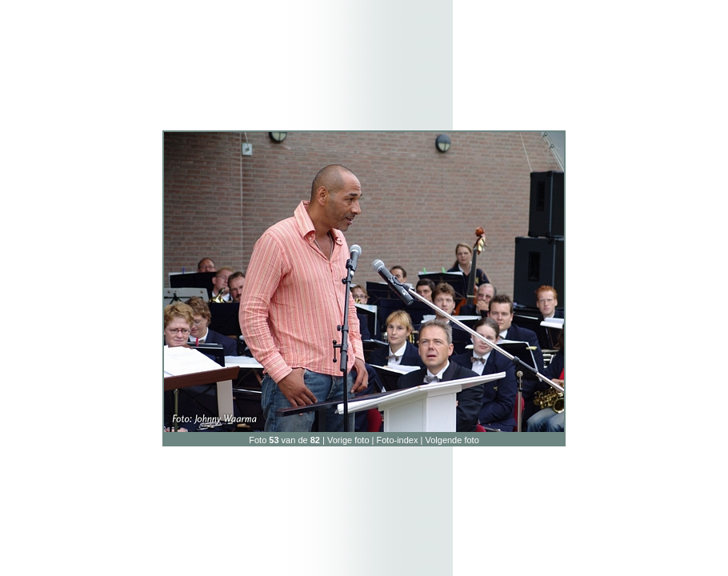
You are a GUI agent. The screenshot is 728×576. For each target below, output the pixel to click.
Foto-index (398, 440)
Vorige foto (348, 440)
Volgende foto (452, 440)
